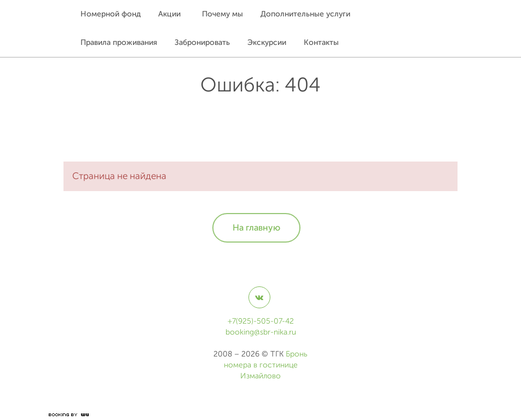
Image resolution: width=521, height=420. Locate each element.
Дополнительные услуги (305, 14)
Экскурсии (267, 42)
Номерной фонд (111, 14)
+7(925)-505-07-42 (261, 321)
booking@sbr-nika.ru (261, 332)
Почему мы (222, 14)
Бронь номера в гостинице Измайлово (266, 365)
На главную (256, 228)
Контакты (321, 42)
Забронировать (202, 42)
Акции (169, 14)
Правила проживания (119, 42)
